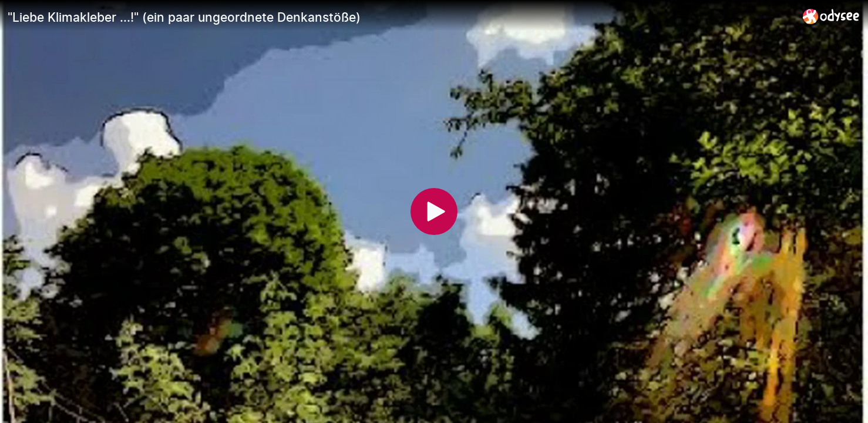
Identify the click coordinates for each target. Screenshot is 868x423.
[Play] (434, 211)
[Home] (831, 16)
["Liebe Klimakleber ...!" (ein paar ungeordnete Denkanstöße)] (401, 17)
